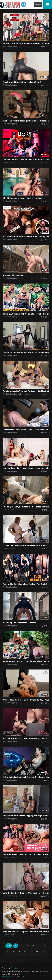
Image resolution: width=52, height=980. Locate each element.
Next (44, 952)
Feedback (15, 968)
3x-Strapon (7, 977)
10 (25, 952)
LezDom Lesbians (9, 162)
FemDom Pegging (10, 47)
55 (37, 952)
